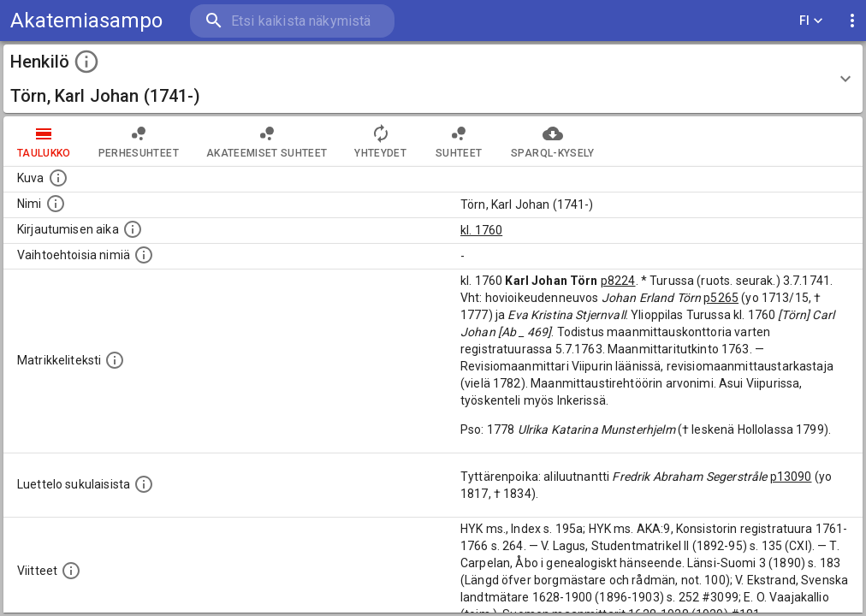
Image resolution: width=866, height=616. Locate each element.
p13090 (791, 477)
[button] (433, 79)
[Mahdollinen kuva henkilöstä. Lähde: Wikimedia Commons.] (58, 178)
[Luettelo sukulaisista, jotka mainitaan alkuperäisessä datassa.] (144, 484)
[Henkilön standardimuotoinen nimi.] (56, 204)
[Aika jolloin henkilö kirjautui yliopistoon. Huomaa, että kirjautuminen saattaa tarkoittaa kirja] (133, 229)
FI (811, 21)
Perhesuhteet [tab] (139, 141)
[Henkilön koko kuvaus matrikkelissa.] (115, 360)
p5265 (721, 298)
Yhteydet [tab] (380, 141)
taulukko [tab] (44, 141)
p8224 (618, 281)
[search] (291, 21)
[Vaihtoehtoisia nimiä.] (144, 255)
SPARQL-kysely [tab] (552, 141)
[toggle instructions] (86, 62)
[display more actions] (852, 21)
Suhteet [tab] (459, 141)
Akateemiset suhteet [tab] (267, 141)
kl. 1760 (481, 230)
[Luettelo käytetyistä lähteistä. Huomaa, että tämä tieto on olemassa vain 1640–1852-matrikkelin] (71, 571)
